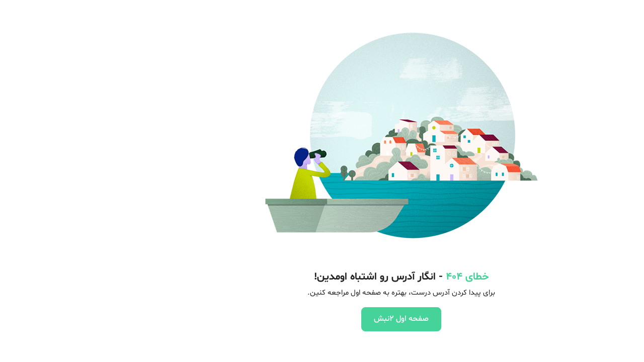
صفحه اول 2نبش (322, 319)
